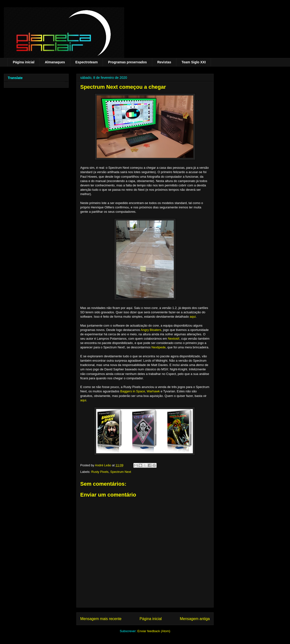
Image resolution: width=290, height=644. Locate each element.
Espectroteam (87, 62)
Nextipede (159, 347)
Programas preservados (127, 62)
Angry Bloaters (151, 330)
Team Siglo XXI (194, 62)
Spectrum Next (121, 472)
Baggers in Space (133, 391)
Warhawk (153, 391)
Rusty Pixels (100, 472)
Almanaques (55, 62)
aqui (193, 317)
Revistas (164, 62)
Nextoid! (174, 339)
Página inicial (24, 62)
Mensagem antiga (195, 619)
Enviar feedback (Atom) (154, 631)
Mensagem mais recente (101, 619)
